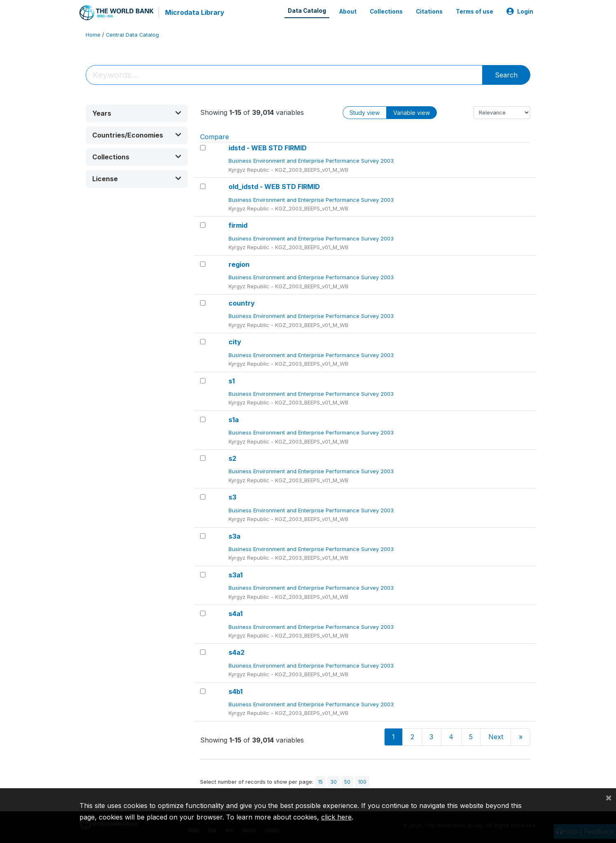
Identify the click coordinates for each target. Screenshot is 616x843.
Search (506, 75)
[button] (137, 113)
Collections (386, 12)
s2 (232, 458)
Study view (365, 112)
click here (336, 817)
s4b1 (236, 691)
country (242, 303)
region (239, 264)
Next (496, 737)
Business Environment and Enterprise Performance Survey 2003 (312, 161)
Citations (429, 12)
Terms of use (475, 12)
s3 (232, 497)
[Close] (609, 797)
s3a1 (236, 574)
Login (520, 12)
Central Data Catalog (132, 35)
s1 (232, 381)
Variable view (412, 112)
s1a (234, 419)
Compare (215, 136)
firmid (238, 225)
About (348, 12)
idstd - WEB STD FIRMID (268, 148)
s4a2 (237, 652)
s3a (234, 536)
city (235, 342)
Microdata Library (195, 12)
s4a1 (236, 614)
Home (93, 35)
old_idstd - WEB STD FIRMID (274, 187)
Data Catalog (307, 11)
